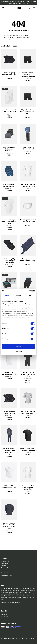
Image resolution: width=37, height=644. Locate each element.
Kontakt (4, 566)
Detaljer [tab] (19, 296)
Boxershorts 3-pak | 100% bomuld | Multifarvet (9, 149)
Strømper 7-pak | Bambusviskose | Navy (28, 260)
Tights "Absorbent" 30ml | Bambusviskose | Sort (28, 112)
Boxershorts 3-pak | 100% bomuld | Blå (9, 185)
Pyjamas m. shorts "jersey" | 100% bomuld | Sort (28, 374)
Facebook (4, 614)
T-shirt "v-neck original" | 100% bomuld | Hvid (28, 185)
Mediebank (5, 568)
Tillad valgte (18, 352)
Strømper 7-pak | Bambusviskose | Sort (9, 74)
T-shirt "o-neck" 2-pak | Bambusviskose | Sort (28, 449)
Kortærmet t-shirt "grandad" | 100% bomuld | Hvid (28, 488)
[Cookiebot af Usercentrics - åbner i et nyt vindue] (28, 291)
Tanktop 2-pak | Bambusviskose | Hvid (9, 373)
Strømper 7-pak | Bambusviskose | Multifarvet (9, 413)
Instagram (4, 616)
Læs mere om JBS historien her (11, 603)
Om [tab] (30, 296)
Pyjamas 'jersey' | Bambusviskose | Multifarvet (9, 450)
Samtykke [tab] (7, 296)
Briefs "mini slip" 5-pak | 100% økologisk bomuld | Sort (9, 261)
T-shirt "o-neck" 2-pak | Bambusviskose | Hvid (9, 487)
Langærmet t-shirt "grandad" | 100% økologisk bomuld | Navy (9, 526)
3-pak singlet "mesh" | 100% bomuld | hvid (9, 111)
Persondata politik (7, 575)
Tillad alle (18, 346)
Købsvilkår (4, 564)
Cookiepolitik (5, 573)
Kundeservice (5, 562)
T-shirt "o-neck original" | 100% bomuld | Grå (28, 412)
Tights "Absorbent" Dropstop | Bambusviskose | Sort (28, 75)
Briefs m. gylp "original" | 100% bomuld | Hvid (28, 221)
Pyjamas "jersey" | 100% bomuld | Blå (28, 148)
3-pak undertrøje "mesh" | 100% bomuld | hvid (9, 222)
